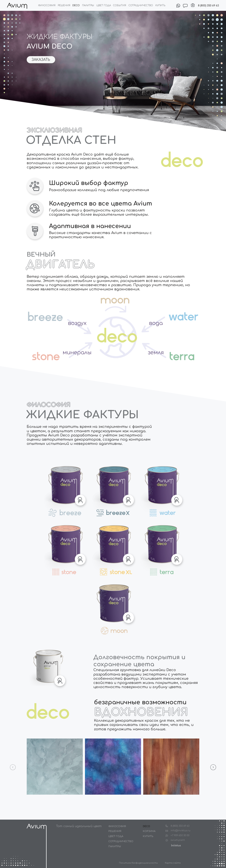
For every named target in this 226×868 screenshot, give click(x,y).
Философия (47, 5)
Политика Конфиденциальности (138, 863)
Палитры (88, 5)
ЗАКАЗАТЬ (41, 60)
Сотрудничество (141, 5)
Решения (64, 5)
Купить (160, 5)
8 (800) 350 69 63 (208, 6)
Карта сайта (173, 863)
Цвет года (104, 5)
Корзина (149, 831)
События (120, 5)
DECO (146, 826)
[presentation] (13, 767)
